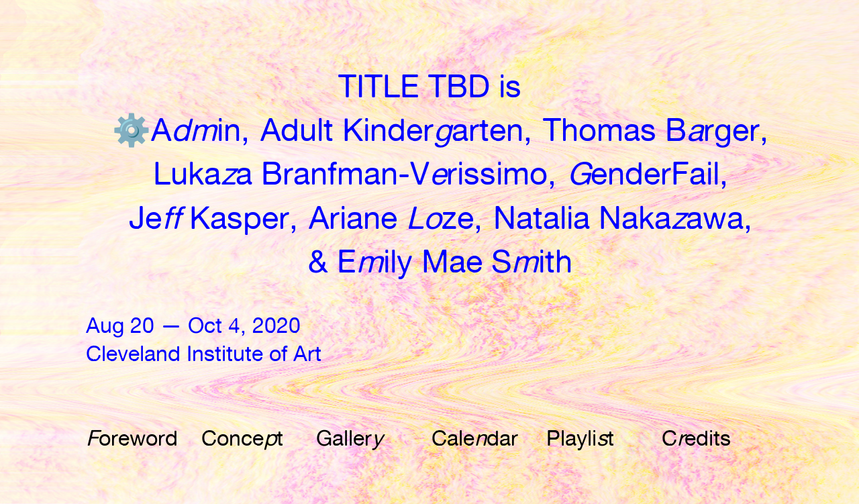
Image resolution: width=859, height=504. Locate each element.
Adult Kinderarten (392, 130)
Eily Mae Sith (455, 261)
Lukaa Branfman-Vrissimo (350, 173)
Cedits (696, 438)
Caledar (475, 438)
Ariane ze (391, 218)
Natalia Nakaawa (618, 218)
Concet (242, 438)
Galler (349, 438)
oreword (132, 438)
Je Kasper (209, 218)
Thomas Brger (651, 130)
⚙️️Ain (176, 130)
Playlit (580, 438)
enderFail (643, 173)
